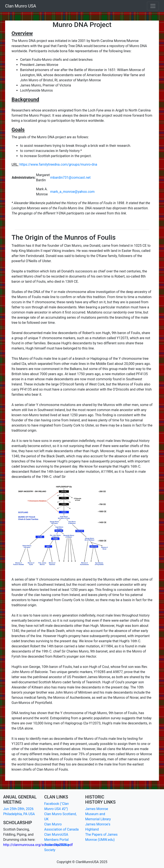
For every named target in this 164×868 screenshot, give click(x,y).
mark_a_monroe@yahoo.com (72, 192)
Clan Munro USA (21, 6)
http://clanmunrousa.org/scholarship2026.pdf (38, 845)
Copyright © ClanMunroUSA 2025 (82, 862)
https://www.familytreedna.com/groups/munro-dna (58, 164)
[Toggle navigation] (153, 6)
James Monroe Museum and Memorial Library (98, 814)
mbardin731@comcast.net (70, 178)
